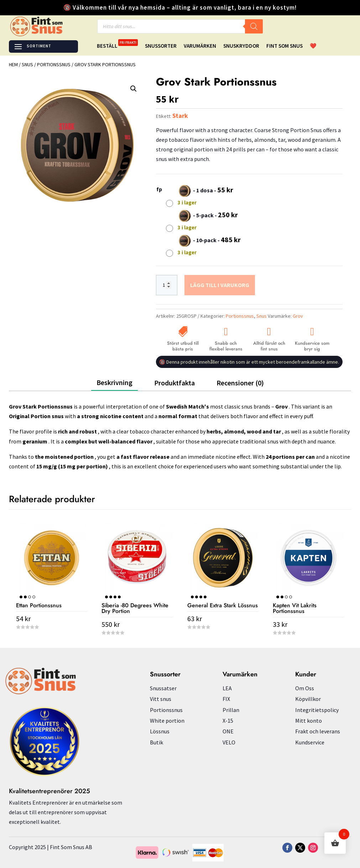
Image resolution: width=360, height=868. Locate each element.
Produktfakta (174, 383)
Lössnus (160, 731)
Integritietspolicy (317, 710)
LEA (227, 688)
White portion (167, 721)
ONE (228, 731)
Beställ (117, 46)
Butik (156, 742)
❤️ (313, 46)
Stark (180, 116)
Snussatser (163, 688)
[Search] (254, 26)
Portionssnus (54, 64)
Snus (27, 64)
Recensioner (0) (240, 383)
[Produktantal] (167, 285)
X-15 (228, 721)
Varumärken (200, 46)
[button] (134, 89)
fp (159, 189)
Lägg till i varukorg (220, 285)
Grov (298, 316)
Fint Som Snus (285, 46)
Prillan (231, 710)
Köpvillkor (308, 699)
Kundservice (310, 742)
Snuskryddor (241, 46)
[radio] (200, 196)
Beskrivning (114, 382)
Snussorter (161, 46)
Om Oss (305, 688)
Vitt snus (161, 699)
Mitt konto (309, 721)
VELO (229, 742)
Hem (13, 64)
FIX (226, 699)
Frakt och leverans (318, 731)
